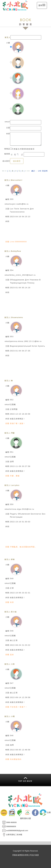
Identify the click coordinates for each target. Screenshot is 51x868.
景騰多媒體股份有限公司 (22, 855)
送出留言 (17, 161)
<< (4, 171)
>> (29, 171)
